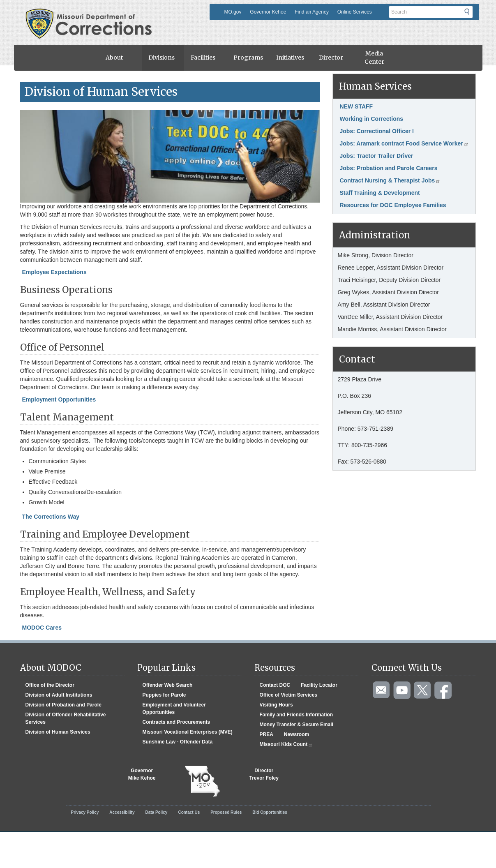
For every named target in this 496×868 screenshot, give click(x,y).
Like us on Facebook (443, 690)
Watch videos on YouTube (402, 690)
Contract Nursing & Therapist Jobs (390, 180)
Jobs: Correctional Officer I (377, 131)
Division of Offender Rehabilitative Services (66, 718)
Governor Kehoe (268, 12)
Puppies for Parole (164, 695)
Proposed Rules (226, 812)
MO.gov (233, 12)
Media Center (374, 58)
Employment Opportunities (59, 399)
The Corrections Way (51, 517)
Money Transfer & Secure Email (296, 725)
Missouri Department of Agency (91, 14)
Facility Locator (319, 685)
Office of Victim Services (289, 695)
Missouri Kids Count (287, 744)
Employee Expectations (54, 272)
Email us (382, 690)
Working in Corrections (372, 119)
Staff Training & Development (380, 193)
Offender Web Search (168, 685)
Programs (248, 58)
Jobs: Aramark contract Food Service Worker (404, 143)
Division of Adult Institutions (59, 695)
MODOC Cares (42, 628)
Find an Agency (312, 12)
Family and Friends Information (296, 715)
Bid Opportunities (270, 812)
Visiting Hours (276, 705)
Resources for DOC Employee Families (393, 205)
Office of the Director (50, 685)
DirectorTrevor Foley (264, 774)
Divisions (161, 58)
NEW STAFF (356, 106)
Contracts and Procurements (176, 722)
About (114, 58)
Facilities (203, 58)
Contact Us (189, 812)
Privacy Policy (85, 812)
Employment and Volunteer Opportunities (174, 709)
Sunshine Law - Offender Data (178, 742)
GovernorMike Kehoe (142, 774)
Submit (472, 14)
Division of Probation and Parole (63, 705)
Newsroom (296, 734)
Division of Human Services (58, 732)
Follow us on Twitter (423, 690)
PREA (266, 734)
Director (331, 58)
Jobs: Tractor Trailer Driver (377, 156)
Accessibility (122, 812)
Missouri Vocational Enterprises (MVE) (188, 732)
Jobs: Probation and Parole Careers (389, 168)
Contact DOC (275, 685)
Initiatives (290, 58)
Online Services (355, 12)
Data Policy (156, 812)
